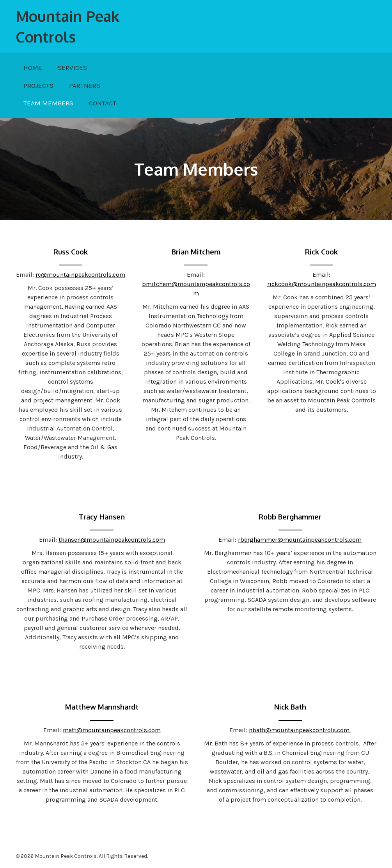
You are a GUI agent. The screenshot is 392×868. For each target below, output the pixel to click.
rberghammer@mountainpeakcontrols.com (300, 540)
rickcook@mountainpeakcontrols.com (322, 284)
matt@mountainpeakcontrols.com (112, 730)
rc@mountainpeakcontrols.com (80, 275)
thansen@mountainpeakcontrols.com (112, 540)
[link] (33, 68)
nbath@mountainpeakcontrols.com (300, 730)
